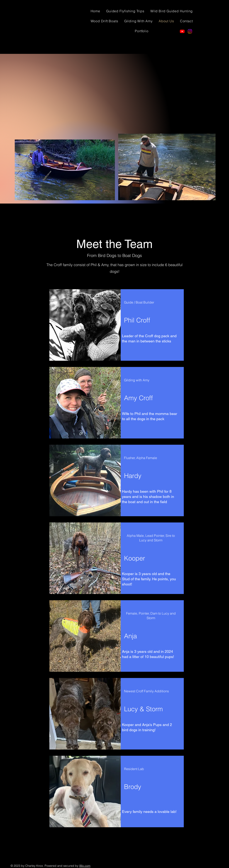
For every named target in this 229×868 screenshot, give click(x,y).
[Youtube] (182, 31)
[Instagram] (190, 31)
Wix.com (85, 866)
